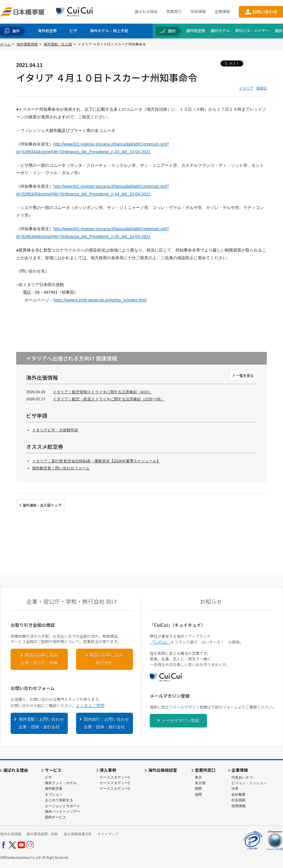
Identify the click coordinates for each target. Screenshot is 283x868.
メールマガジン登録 (180, 720)
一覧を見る (245, 375)
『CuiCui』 (160, 642)
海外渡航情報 (27, 44)
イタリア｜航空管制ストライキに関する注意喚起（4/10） (102, 392)
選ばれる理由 (146, 11)
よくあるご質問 (90, 705)
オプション (54, 794)
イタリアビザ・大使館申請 (55, 430)
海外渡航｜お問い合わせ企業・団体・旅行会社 (41, 723)
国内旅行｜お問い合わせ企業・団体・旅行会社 (106, 723)
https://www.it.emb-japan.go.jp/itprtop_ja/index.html (100, 300)
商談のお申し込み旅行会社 (106, 659)
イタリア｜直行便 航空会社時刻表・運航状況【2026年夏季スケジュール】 (96, 461)
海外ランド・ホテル (61, 783)
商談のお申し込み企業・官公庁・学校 (39, 659)
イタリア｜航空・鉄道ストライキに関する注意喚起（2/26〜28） (108, 399)
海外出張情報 (11, 834)
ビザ (48, 777)
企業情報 (222, 11)
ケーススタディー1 (115, 777)
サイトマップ (108, 834)
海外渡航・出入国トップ (42, 505)
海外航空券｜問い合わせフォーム (61, 468)
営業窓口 (174, 11)
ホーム (5, 44)
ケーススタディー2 (115, 783)
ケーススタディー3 (115, 789)
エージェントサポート (62, 806)
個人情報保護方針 (78, 834)
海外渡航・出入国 (58, 44)
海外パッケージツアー (62, 812)
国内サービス (55, 817)
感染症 (261, 88)
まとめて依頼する (59, 800)
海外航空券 (54, 789)
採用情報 (198, 11)
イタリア (246, 88)
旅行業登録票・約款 (42, 834)
